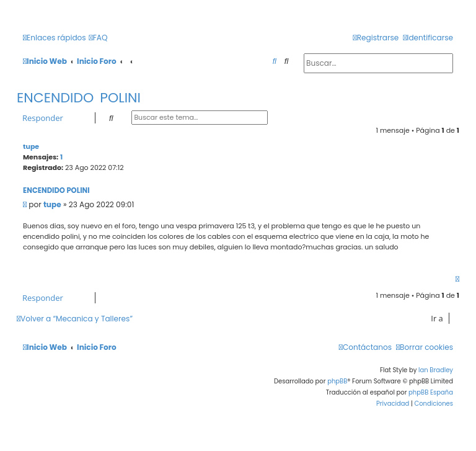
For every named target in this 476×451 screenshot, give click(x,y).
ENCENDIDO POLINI (79, 98)
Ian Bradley (436, 370)
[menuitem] (99, 38)
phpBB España (431, 392)
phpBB (337, 381)
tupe (31, 146)
